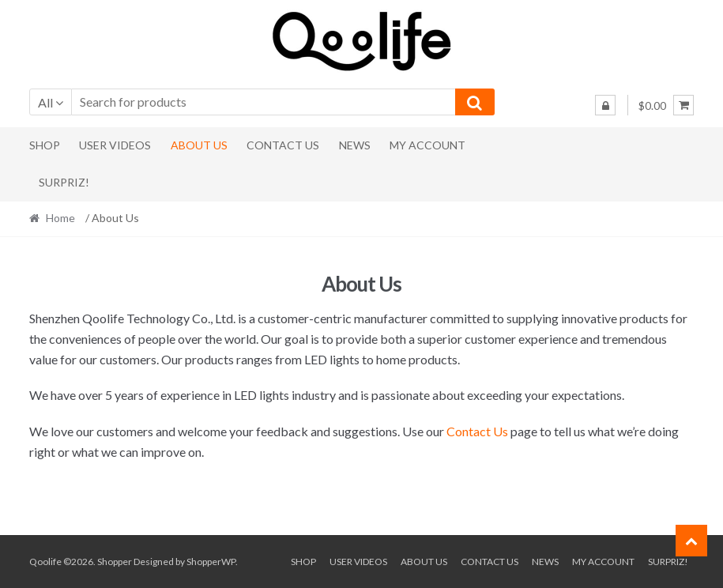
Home (60, 218)
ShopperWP (211, 562)
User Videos (115, 145)
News (355, 145)
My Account (427, 145)
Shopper (115, 562)
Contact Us (283, 145)
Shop (45, 145)
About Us (199, 145)
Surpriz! (64, 182)
